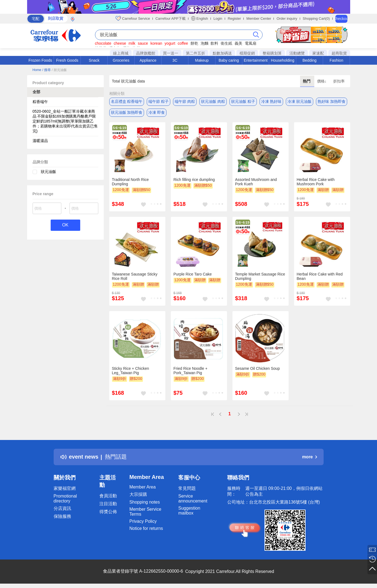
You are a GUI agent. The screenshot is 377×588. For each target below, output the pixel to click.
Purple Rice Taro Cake (193, 274)
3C (175, 60)
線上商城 (121, 53)
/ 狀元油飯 (59, 70)
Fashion (336, 60)
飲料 (214, 43)
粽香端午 (40, 102)
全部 (36, 92)
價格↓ (322, 81)
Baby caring (229, 60)
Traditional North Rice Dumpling (130, 182)
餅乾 (194, 43)
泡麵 (205, 43)
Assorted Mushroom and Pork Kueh (256, 182)
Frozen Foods (40, 60)
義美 (238, 43)
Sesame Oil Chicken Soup (257, 368)
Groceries (121, 60)
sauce (143, 43)
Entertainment (256, 60)
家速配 (318, 53)
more (309, 457)
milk (132, 43)
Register (234, 19)
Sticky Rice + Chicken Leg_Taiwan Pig (131, 371)
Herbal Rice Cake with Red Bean (320, 276)
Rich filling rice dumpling (194, 180)
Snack (94, 60)
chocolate (103, 43)
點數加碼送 (222, 53)
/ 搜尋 (46, 70)
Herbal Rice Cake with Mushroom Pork (316, 182)
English (200, 18)
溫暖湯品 (40, 141)
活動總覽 (297, 53)
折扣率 (339, 81)
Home (37, 70)
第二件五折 (195, 53)
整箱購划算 (272, 53)
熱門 (307, 81)
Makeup (202, 60)
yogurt (170, 43)
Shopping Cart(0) (316, 19)
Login (218, 19)
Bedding (310, 60)
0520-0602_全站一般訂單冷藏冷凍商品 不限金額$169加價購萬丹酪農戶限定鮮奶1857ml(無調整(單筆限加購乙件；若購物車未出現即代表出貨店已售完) (65, 121)
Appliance (148, 60)
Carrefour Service (133, 18)
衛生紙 (226, 43)
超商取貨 (339, 53)
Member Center (259, 19)
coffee (183, 43)
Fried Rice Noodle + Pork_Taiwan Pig (191, 371)
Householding (283, 60)
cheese (120, 43)
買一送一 (171, 53)
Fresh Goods (67, 60)
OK (65, 225)
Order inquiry (287, 19)
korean (156, 43)
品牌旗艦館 (146, 53)
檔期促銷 (247, 53)
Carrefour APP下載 (171, 19)
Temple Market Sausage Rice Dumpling (260, 276)
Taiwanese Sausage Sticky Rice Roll (135, 276)
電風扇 (251, 43)
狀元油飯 (48, 172)
